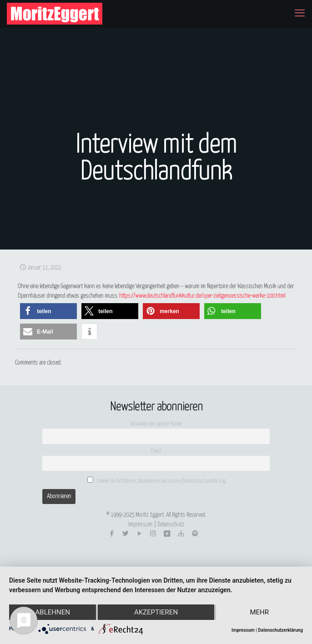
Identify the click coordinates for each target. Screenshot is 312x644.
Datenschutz (171, 525)
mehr (259, 612)
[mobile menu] (300, 14)
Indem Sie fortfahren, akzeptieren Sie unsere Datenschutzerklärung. (157, 480)
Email (156, 451)
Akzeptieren (156, 612)
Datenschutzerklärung (280, 630)
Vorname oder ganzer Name (156, 424)
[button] (48, 311)
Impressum (140, 525)
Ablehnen (53, 612)
